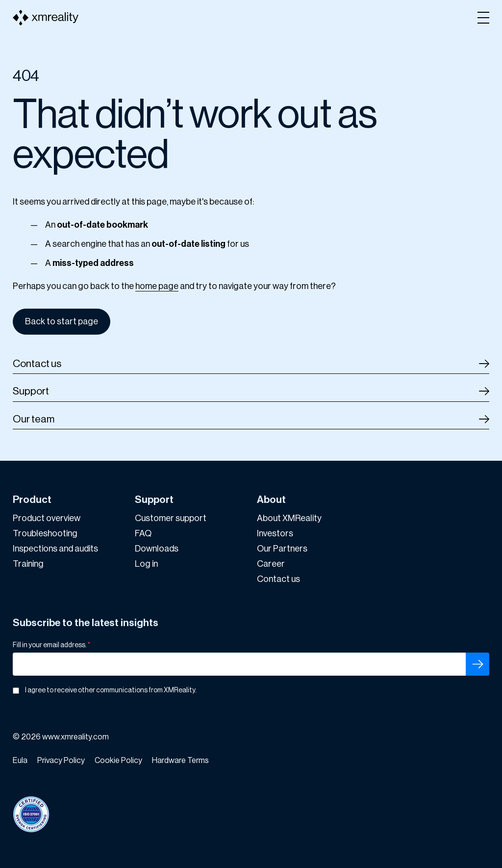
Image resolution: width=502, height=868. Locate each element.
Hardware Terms (180, 761)
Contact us (37, 364)
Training (28, 564)
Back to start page (62, 321)
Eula (20, 761)
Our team (34, 419)
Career (271, 564)
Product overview (47, 518)
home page (157, 286)
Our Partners (282, 549)
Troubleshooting (45, 533)
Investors (275, 533)
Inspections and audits (55, 549)
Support (31, 391)
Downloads (157, 549)
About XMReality (289, 518)
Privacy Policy (61, 761)
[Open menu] (483, 18)
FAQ (143, 533)
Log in (146, 564)
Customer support (171, 518)
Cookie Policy (118, 761)
